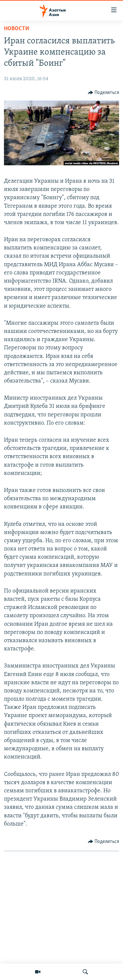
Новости (17, 29)
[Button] (104, 93)
